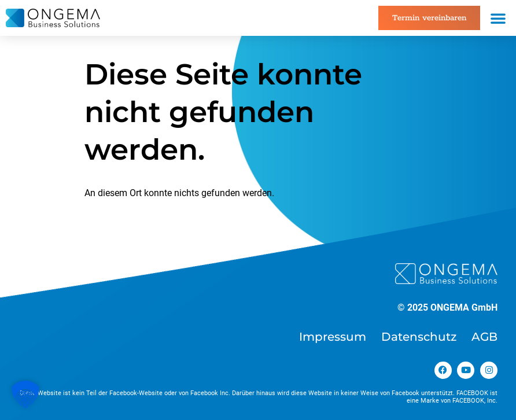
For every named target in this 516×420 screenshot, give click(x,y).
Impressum (333, 337)
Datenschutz (419, 337)
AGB (484, 337)
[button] (498, 18)
